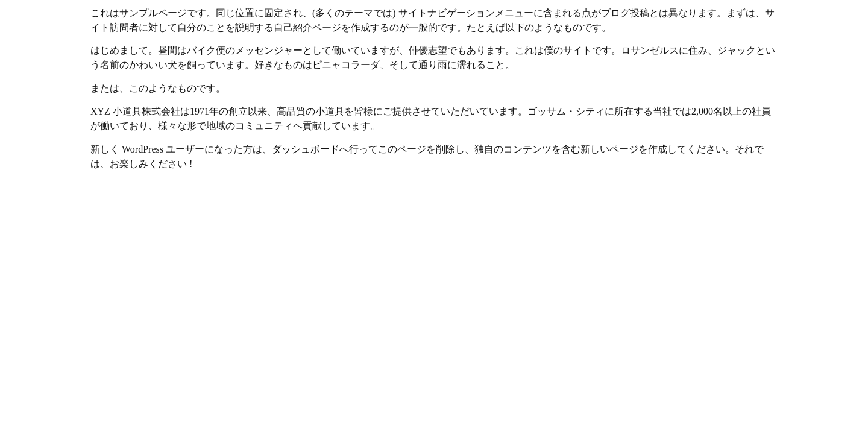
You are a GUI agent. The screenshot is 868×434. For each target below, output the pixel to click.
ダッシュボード (306, 149)
